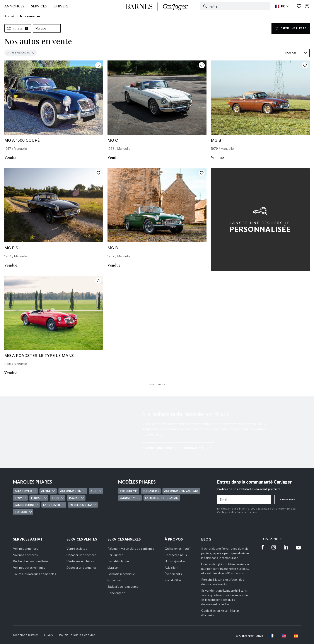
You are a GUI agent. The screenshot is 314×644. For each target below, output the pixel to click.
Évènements (173, 574)
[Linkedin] (286, 547)
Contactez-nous (176, 555)
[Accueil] (157, 7)
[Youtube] (298, 547)
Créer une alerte (291, 28)
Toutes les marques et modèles (35, 574)
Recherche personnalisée (30, 561)
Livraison (113, 567)
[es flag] (296, 636)
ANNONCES (14, 6)
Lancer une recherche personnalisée (178, 448)
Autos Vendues (21, 53)
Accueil (9, 16)
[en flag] (284, 636)
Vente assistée (77, 548)
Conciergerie (116, 593)
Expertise (114, 580)
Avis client (172, 567)
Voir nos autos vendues (29, 567)
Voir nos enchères (25, 555)
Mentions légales (26, 635)
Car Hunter (115, 555)
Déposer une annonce (82, 567)
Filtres (18, 28)
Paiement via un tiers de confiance (131, 548)
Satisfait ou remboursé (123, 586)
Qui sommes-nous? (178, 548)
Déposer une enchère (81, 555)
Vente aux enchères (80, 561)
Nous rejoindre (175, 561)
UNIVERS (61, 6)
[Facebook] (263, 547)
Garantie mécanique (121, 574)
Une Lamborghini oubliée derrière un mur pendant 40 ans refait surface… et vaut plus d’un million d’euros (226, 569)
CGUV (49, 635)
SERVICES (39, 6)
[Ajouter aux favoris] (98, 65)
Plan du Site (173, 580)
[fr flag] (272, 636)
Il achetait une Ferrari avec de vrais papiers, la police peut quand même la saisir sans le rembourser (225, 553)
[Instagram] (274, 547)
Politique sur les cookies (77, 635)
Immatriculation (118, 561)
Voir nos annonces (26, 548)
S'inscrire (288, 499)
